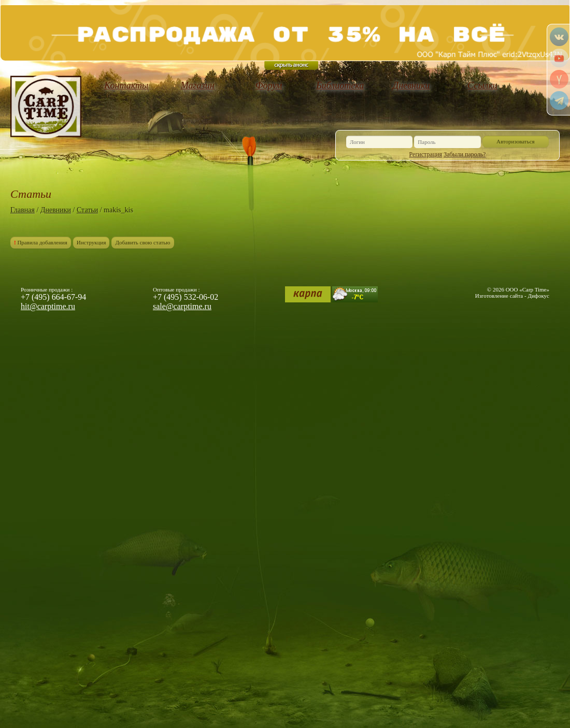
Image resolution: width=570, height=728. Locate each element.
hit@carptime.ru (48, 306)
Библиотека (340, 85)
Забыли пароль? (465, 154)
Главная (23, 210)
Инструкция (91, 242)
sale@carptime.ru (182, 306)
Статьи (87, 210)
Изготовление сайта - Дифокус (512, 296)
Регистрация (426, 154)
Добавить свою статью (142, 242)
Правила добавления (41, 242)
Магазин (198, 85)
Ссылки (482, 85)
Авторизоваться (516, 141)
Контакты (126, 85)
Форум (269, 85)
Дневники (411, 85)
